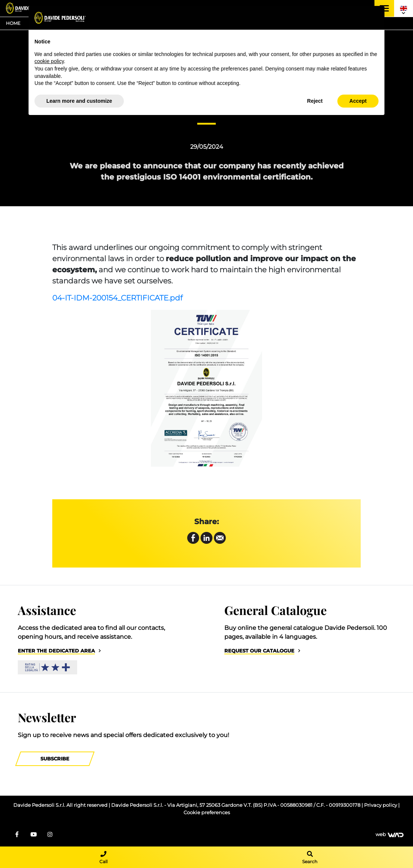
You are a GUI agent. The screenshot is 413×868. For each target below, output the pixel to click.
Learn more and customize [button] (79, 101)
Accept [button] (358, 101)
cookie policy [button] (49, 61)
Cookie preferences (207, 813)
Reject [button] (315, 101)
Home (13, 23)
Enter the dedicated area (56, 651)
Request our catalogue (259, 651)
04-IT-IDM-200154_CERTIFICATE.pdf (118, 298)
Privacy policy (381, 805)
